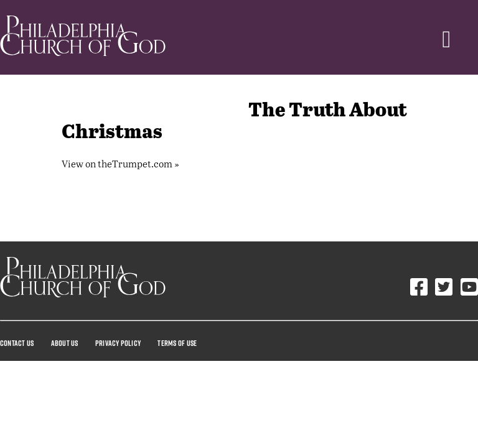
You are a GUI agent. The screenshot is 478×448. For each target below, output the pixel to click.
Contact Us (17, 343)
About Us (65, 343)
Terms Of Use (177, 343)
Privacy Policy (118, 343)
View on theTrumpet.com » (120, 163)
